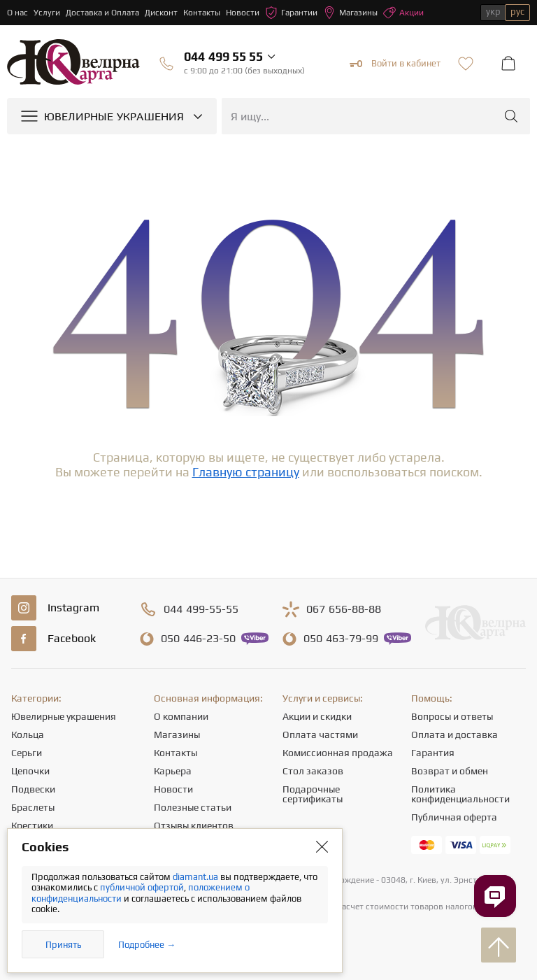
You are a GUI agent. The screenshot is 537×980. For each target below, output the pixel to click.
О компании (181, 716)
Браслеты (33, 807)
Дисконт (161, 13)
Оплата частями (320, 734)
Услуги (47, 13)
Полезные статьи (193, 807)
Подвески (33, 789)
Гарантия (433, 753)
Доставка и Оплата (102, 13)
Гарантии (291, 13)
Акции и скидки (317, 716)
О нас (17, 13)
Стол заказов (313, 771)
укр (493, 12)
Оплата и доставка (454, 734)
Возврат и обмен (450, 771)
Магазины (350, 13)
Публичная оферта (454, 817)
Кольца (28, 734)
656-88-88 (344, 609)
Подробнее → (147, 945)
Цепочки (30, 771)
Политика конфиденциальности (460, 794)
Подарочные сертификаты (313, 794)
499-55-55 (201, 609)
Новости (243, 13)
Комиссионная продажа (338, 753)
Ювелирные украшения (64, 716)
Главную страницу (246, 472)
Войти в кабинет (395, 64)
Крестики (32, 825)
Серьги (27, 753)
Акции (403, 13)
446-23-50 (198, 639)
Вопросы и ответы (452, 716)
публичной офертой (142, 887)
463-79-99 (341, 639)
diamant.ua (196, 877)
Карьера (173, 771)
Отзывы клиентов (194, 825)
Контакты (202, 13)
